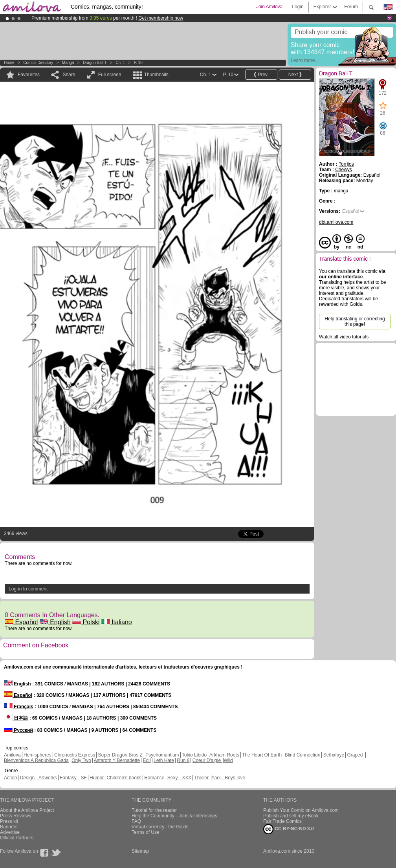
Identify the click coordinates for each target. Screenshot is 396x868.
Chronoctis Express (75, 755)
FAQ (136, 821)
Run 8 (183, 760)
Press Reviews (16, 816)
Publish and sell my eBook (291, 816)
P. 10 (138, 63)
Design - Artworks (38, 778)
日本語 (16, 718)
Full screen (110, 75)
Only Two (81, 760)
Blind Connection (303, 755)
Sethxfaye (334, 755)
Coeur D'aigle (207, 760)
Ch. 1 (120, 63)
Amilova (12, 755)
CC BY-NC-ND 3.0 (289, 829)
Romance (154, 778)
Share (69, 75)
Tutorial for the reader (154, 810)
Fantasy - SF (73, 778)
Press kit (9, 821)
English (55, 622)
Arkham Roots (224, 755)
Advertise (10, 832)
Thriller (202, 778)
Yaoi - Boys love (228, 778)
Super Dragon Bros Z (120, 755)
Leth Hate (164, 760)
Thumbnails (156, 75)
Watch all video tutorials (344, 337)
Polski (86, 622)
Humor (97, 778)
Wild (228, 760)
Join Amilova (269, 7)
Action (10, 778)
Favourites (29, 75)
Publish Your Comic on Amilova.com (301, 810)
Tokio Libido (194, 755)
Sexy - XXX (179, 778)
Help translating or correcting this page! (355, 322)
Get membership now (161, 18)
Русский (18, 730)
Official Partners (17, 838)
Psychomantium (162, 755)
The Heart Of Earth (262, 755)
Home (9, 63)
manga (68, 63)
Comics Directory (38, 63)
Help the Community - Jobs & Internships (174, 816)
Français (19, 707)
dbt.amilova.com (336, 222)
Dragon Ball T (95, 63)
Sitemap (140, 851)
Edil (147, 760)
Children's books (124, 778)
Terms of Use (146, 832)
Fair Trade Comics (282, 821)
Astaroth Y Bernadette (117, 760)
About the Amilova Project (27, 810)
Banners (9, 827)
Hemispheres (38, 755)
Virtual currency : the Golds (160, 827)
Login (298, 7)
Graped (355, 755)
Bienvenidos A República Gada (36, 760)
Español (21, 622)
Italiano (117, 622)
